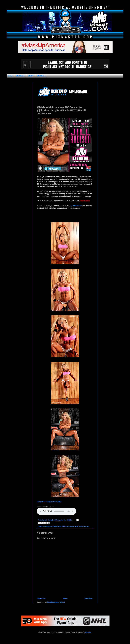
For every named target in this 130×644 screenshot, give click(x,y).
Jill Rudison (70, 526)
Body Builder (57, 526)
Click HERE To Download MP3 (49, 502)
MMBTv (31, 76)
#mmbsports (47, 526)
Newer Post (42, 599)
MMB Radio (20, 76)
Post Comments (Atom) (56, 602)
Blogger (88, 632)
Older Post (89, 599)
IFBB (64, 526)
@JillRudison (76, 206)
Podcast (86, 526)
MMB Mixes (41, 76)
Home (10, 76)
